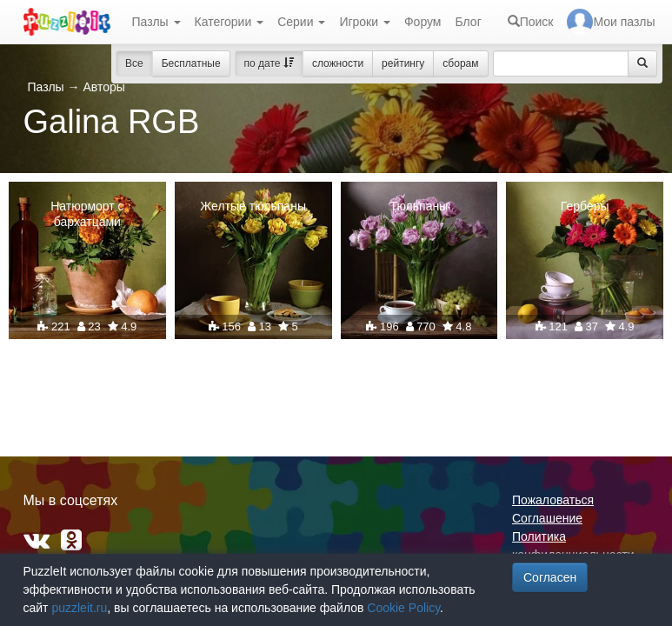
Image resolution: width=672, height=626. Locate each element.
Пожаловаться (553, 500)
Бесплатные (191, 63)
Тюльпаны (419, 206)
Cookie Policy (403, 608)
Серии (301, 22)
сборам (460, 63)
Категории (230, 22)
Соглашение (547, 518)
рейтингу (403, 63)
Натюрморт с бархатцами (87, 214)
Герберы (585, 206)
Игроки (365, 22)
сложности (338, 63)
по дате (269, 63)
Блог (468, 22)
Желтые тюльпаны (253, 206)
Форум (423, 22)
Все (134, 63)
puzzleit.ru (79, 608)
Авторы (103, 87)
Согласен (550, 577)
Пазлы (156, 22)
